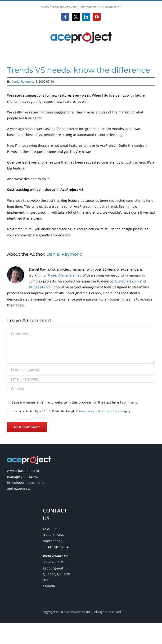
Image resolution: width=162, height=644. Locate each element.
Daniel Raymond (23, 81)
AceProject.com (127, 281)
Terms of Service (112, 411)
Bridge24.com (40, 287)
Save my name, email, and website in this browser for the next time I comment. (75, 402)
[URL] (81, 389)
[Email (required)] (81, 379)
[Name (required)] (81, 370)
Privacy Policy (85, 411)
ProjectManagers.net (64, 275)
